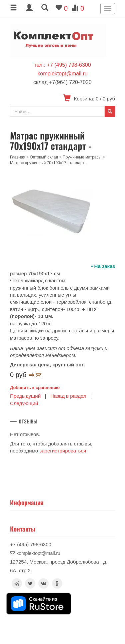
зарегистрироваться (63, 451)
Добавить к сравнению (35, 388)
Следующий (24, 403)
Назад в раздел (68, 396)
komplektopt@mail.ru (62, 74)
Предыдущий (25, 396)
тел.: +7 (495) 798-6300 (62, 65)
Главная (18, 157)
